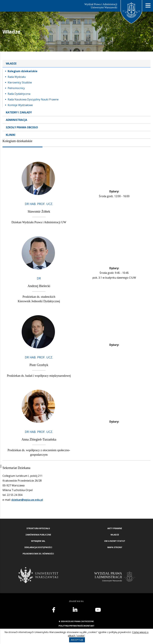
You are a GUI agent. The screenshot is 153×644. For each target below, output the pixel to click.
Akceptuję (77, 640)
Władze (11, 64)
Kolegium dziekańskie (23, 71)
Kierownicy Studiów (20, 82)
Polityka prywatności (72, 626)
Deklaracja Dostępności (38, 547)
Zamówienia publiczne (38, 535)
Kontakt (89, 626)
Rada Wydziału (17, 77)
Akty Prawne (115, 528)
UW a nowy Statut (115, 541)
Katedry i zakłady (19, 112)
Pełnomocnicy (16, 88)
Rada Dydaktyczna (19, 94)
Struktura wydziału (38, 528)
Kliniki (11, 135)
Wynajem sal (38, 541)
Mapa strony (115, 547)
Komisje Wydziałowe (20, 105)
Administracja (16, 120)
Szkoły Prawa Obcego (22, 127)
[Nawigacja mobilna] (148, 6)
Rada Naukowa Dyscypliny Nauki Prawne (33, 99)
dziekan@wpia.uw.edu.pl (27, 500)
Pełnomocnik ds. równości (38, 554)
